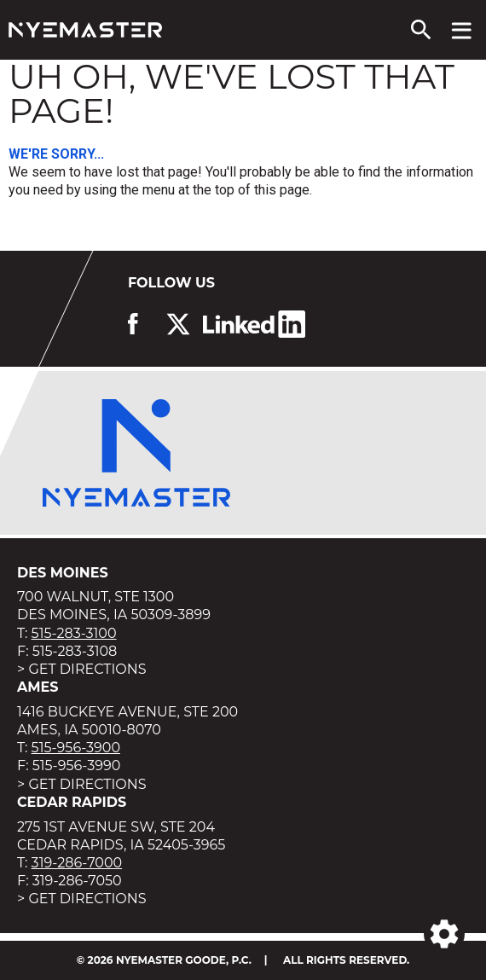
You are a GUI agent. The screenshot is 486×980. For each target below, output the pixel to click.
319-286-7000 (77, 863)
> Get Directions (82, 669)
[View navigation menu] (462, 30)
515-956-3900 (76, 748)
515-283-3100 (74, 633)
